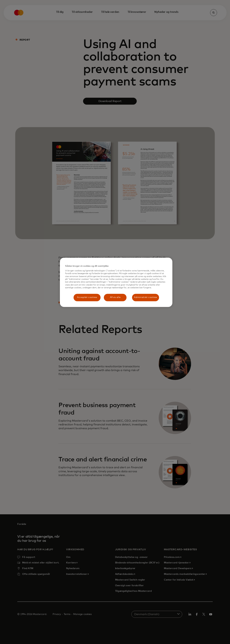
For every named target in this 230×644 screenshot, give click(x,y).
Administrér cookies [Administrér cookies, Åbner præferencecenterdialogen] (145, 297)
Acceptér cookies (87, 297)
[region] (116, 282)
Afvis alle (115, 297)
